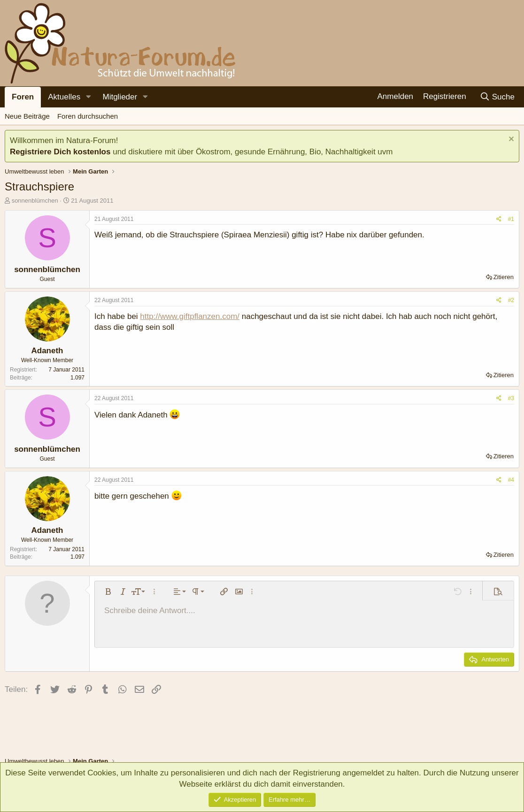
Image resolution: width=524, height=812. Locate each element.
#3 (511, 398)
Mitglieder (120, 97)
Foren (23, 97)
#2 (511, 300)
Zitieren (504, 277)
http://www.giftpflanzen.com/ (190, 316)
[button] (88, 97)
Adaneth (47, 351)
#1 (511, 219)
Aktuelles (64, 97)
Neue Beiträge (27, 116)
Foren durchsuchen (88, 116)
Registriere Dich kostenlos (60, 152)
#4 (511, 480)
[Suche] (497, 97)
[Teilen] (499, 219)
